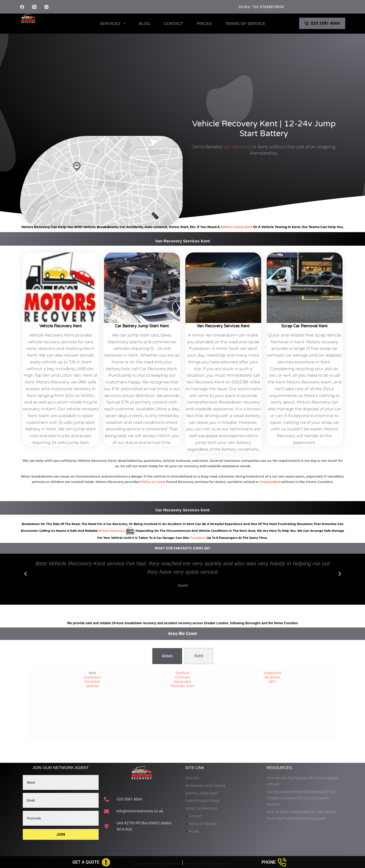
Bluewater (273, 677)
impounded (270, 482)
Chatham (182, 677)
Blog (145, 23)
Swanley (93, 686)
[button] (25, 574)
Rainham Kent (182, 686)
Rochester (92, 682)
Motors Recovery (46, 28)
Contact (173, 23)
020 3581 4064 (322, 23)
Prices (204, 23)
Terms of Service (245, 23)
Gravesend (92, 677)
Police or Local (153, 482)
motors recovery (112, 531)
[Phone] (274, 862)
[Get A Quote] (91, 862)
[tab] (167, 656)
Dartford (182, 673)
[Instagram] (46, 7)
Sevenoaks (182, 682)
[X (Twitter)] (34, 7)
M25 (273, 682)
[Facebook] (22, 7)
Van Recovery (237, 147)
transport (198, 538)
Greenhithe (272, 673)
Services (114, 23)
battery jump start (236, 227)
